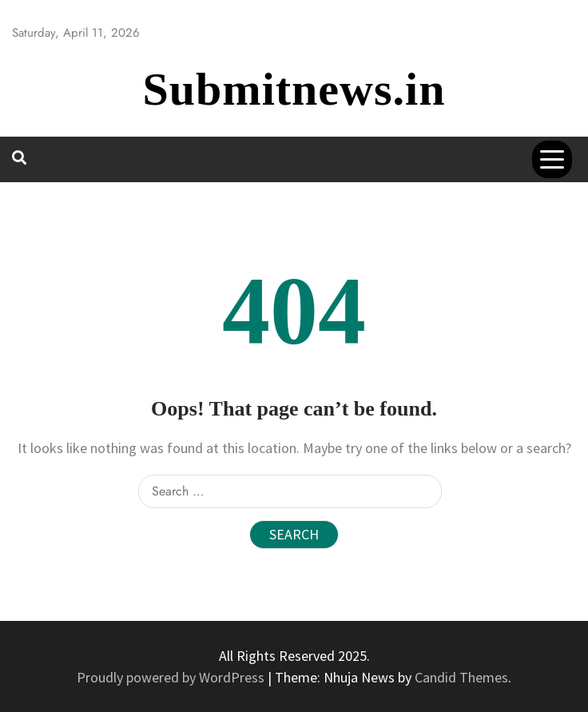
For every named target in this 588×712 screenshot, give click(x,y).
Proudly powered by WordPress (172, 677)
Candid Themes (461, 677)
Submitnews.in (294, 89)
